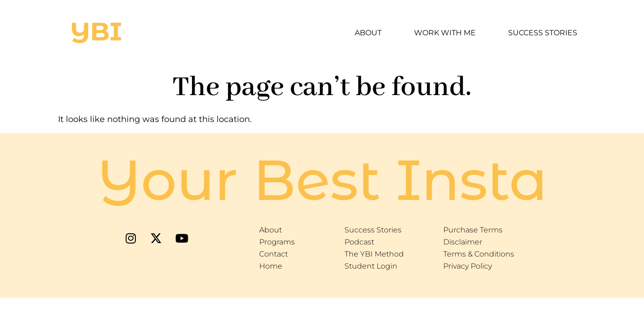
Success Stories (543, 33)
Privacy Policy (468, 266)
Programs (277, 242)
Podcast (359, 242)
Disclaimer (463, 242)
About (368, 33)
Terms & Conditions (479, 254)
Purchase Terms (473, 230)
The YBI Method (374, 254)
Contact (274, 254)
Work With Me (445, 33)
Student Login (371, 266)
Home (271, 266)
